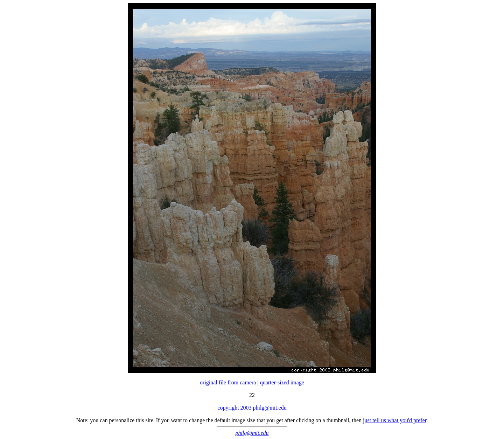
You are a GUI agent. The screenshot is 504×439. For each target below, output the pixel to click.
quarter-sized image (282, 382)
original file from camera (228, 382)
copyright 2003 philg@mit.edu (252, 408)
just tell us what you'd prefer (395, 420)
